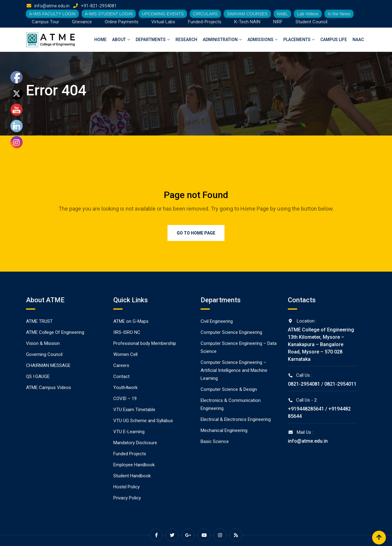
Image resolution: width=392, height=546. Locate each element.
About (119, 40)
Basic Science (215, 441)
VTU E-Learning (129, 432)
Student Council (311, 22)
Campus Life (334, 40)
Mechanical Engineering (224, 430)
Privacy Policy (127, 498)
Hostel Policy (126, 487)
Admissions (260, 40)
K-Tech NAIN (247, 22)
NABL (283, 14)
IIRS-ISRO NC (127, 332)
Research (186, 40)
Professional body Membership (145, 343)
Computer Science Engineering (231, 332)
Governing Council (44, 354)
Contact (121, 376)
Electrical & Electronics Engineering (236, 419)
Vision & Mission (43, 343)
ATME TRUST (39, 321)
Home (100, 40)
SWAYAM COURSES (247, 14)
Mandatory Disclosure (135, 443)
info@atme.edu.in (52, 6)
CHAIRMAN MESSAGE (48, 365)
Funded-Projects (205, 22)
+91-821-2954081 (99, 6)
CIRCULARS (205, 14)
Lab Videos (308, 14)
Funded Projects (130, 454)
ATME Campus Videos (49, 388)
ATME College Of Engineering (55, 332)
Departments (151, 40)
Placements (297, 40)
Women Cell (125, 354)
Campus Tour (45, 22)
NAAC (358, 40)
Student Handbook (132, 476)
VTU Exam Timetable (134, 410)
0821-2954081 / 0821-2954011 (322, 384)
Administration (220, 40)
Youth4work (125, 388)
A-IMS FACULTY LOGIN (52, 14)
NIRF (278, 22)
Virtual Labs (163, 22)
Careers (121, 365)
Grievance (82, 22)
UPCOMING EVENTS (163, 14)
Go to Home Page (196, 233)
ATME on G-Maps (131, 321)
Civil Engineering (217, 321)
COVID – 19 (125, 399)
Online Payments (122, 22)
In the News (339, 14)
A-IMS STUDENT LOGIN (109, 14)
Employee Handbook (134, 465)
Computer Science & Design (229, 389)
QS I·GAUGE (38, 376)
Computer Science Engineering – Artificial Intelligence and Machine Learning (234, 370)
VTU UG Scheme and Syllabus (143, 421)
